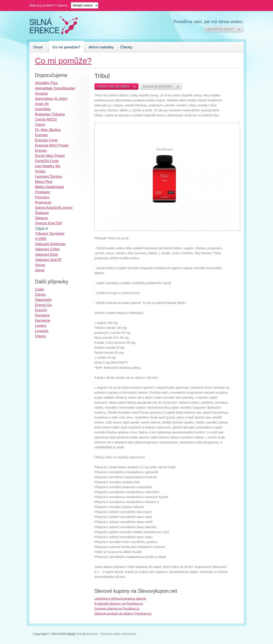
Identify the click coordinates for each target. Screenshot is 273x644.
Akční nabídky (101, 47)
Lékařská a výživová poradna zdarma (120, 599)
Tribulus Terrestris (50, 233)
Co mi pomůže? (66, 47)
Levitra (41, 326)
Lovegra (42, 331)
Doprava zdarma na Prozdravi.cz (117, 609)
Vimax (40, 265)
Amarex (41, 93)
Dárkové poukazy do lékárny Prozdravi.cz (123, 614)
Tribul (40, 228)
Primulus (42, 197)
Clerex (40, 294)
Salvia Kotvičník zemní (54, 208)
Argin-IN (42, 104)
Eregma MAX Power (52, 145)
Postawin (43, 192)
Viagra (40, 336)
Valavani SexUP (48, 260)
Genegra (42, 315)
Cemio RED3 (46, 119)
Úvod (38, 47)
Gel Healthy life (48, 166)
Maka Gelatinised (49, 187)
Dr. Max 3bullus (48, 130)
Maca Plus (44, 182)
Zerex (40, 270)
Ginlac (40, 171)
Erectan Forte (46, 140)
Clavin (40, 125)
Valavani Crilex (47, 249)
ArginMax (43, 109)
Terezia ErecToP (49, 223)
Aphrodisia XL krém (51, 99)
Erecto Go (43, 305)
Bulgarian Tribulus (50, 114)
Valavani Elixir (47, 254)
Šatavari (42, 213)
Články (126, 47)
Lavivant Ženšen (49, 176)
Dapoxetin (43, 300)
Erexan (41, 150)
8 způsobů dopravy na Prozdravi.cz (119, 604)
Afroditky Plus (46, 83)
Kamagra (43, 320)
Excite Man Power (50, 156)
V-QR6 (41, 239)
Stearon (41, 218)
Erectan (41, 135)
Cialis (40, 289)
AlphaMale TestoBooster (55, 88)
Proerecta (43, 202)
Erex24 (41, 310)
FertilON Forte (47, 161)
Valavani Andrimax (50, 244)
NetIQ (71, 634)
